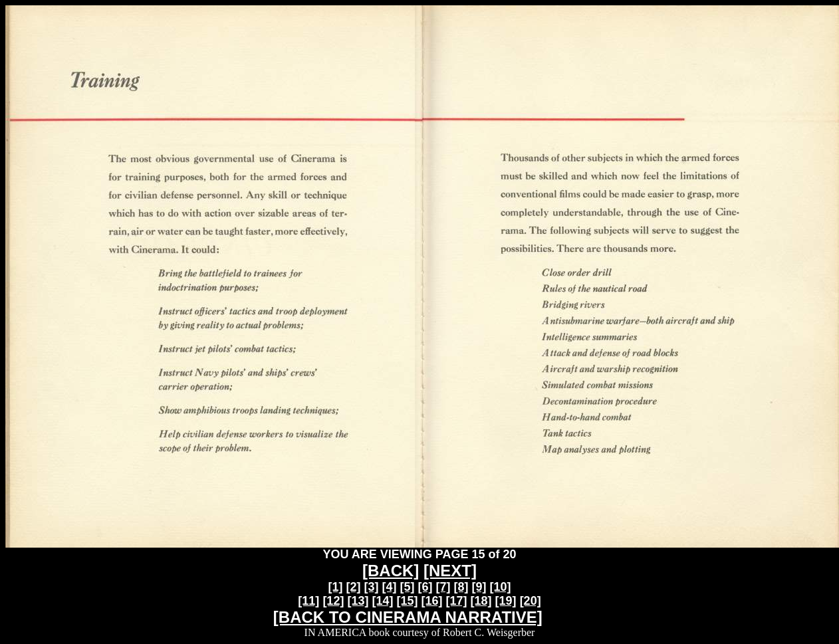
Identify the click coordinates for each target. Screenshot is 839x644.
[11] (308, 601)
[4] (389, 587)
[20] (531, 601)
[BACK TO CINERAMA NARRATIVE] (408, 617)
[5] (407, 587)
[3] (371, 587)
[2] (353, 587)
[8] (461, 587)
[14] (382, 601)
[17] (457, 601)
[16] (432, 601)
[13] (358, 601)
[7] (443, 587)
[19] (506, 601)
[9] (479, 587)
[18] (481, 601)
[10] (501, 587)
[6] (425, 587)
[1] (335, 587)
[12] (333, 601)
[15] (407, 601)
